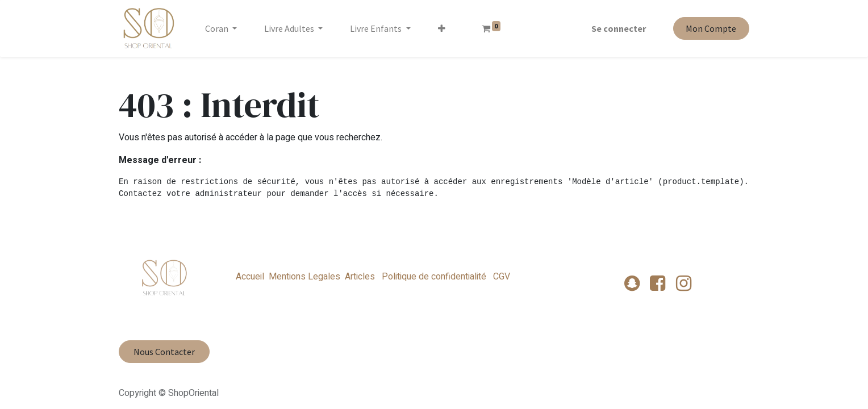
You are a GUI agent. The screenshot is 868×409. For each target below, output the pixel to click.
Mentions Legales (304, 277)
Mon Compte (711, 28)
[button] (442, 28)
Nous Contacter (164, 352)
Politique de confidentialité (434, 277)
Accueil (250, 277)
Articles (360, 277)
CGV (500, 277)
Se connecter (619, 28)
